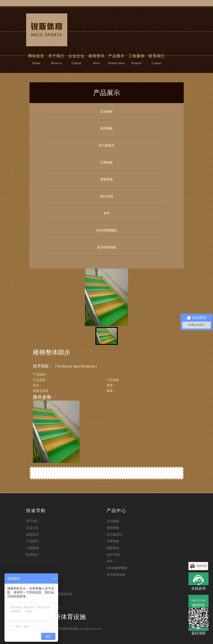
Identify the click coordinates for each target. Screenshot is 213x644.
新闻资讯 (97, 56)
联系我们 (157, 56)
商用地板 (107, 128)
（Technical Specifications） (76, 366)
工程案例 (137, 56)
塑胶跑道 (107, 179)
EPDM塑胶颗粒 (106, 230)
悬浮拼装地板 (107, 247)
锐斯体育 (202, 566)
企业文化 (76, 56)
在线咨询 (198, 579)
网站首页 (37, 56)
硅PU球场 (107, 196)
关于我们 (56, 56)
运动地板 (107, 111)
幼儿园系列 (107, 145)
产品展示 (116, 56)
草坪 (107, 213)
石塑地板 (107, 162)
